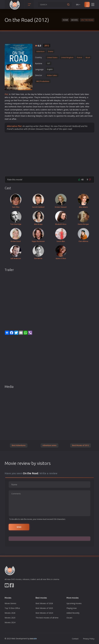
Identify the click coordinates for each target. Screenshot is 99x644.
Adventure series (49, 445)
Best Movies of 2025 (44, 608)
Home (65, 20)
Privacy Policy (89, 639)
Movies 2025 (10, 618)
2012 (47, 46)
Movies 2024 (10, 622)
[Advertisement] (49, 154)
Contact (75, 639)
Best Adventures (19, 445)
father (40, 94)
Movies (75, 20)
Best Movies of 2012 (81, 445)
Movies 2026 (10, 613)
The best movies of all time (47, 618)
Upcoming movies (74, 603)
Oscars (69, 618)
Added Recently (73, 613)
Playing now (72, 608)
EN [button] (78, 5)
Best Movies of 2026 (44, 603)
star (50, 116)
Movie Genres (10, 603)
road (39, 113)
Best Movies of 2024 (44, 613)
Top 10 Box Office (12, 608)
